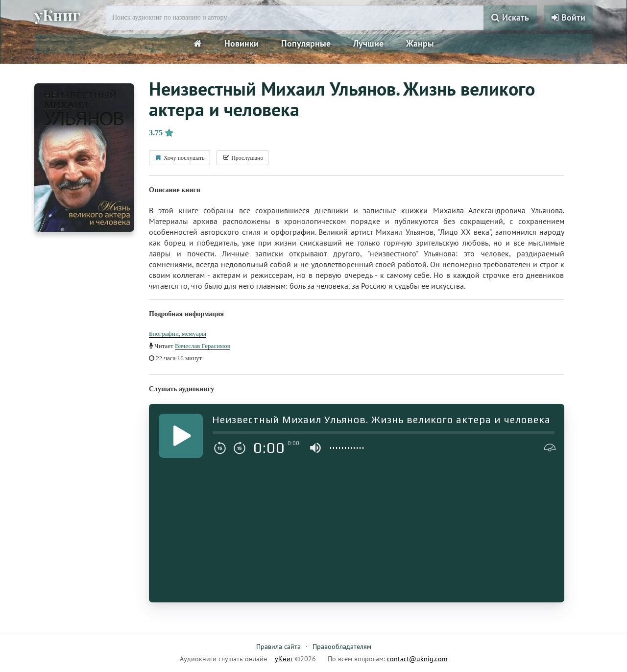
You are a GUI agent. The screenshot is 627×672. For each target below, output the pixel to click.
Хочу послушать (180, 158)
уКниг (57, 16)
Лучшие (368, 43)
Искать (510, 17)
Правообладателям (342, 647)
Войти (568, 17)
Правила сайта (278, 647)
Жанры (420, 43)
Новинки (241, 43)
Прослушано (242, 158)
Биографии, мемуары (178, 334)
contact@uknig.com (417, 659)
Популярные (306, 43)
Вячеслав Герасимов (203, 346)
